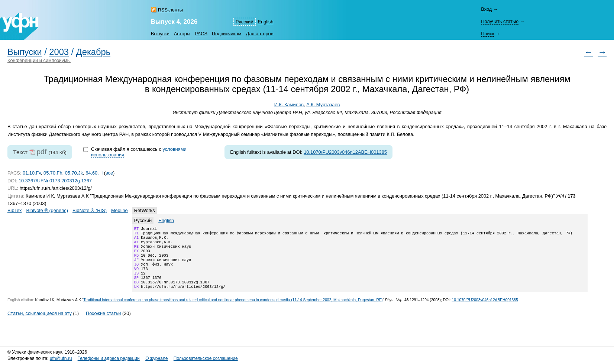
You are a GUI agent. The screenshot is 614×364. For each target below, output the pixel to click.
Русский (244, 22)
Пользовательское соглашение (206, 358)
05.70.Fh (53, 173)
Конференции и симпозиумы (39, 60)
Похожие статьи (103, 323)
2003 (59, 52)
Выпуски (160, 34)
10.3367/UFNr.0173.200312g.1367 (55, 181)
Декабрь (93, 52)
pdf (41, 152)
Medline (119, 210)
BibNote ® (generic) (47, 210)
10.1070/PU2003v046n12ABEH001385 (345, 152)
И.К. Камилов (289, 105)
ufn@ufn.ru (61, 358)
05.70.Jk (74, 173)
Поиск (487, 34)
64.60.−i (94, 173)
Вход (486, 9)
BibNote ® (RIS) (90, 210)
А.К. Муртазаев (323, 105)
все (109, 173)
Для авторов (259, 34)
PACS (201, 34)
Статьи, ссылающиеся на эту (40, 323)
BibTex (14, 210)
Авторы (182, 34)
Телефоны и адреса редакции (109, 358)
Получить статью (500, 21)
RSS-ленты (170, 10)
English (266, 22)
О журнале (156, 358)
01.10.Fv (32, 173)
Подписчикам (227, 34)
